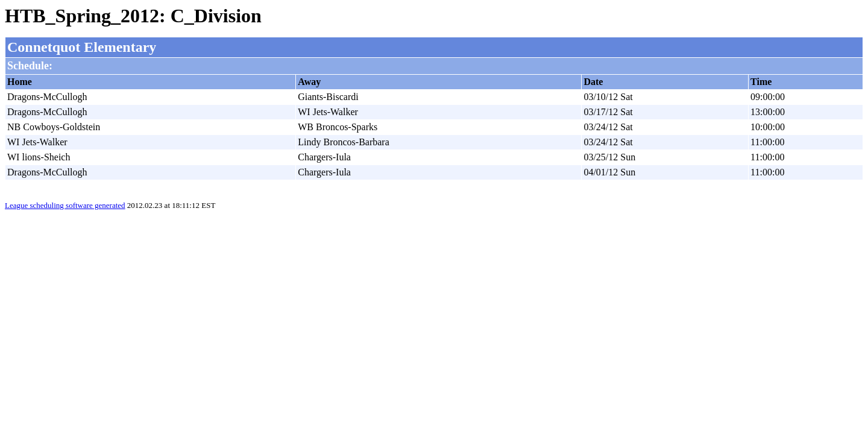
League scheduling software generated (65, 205)
